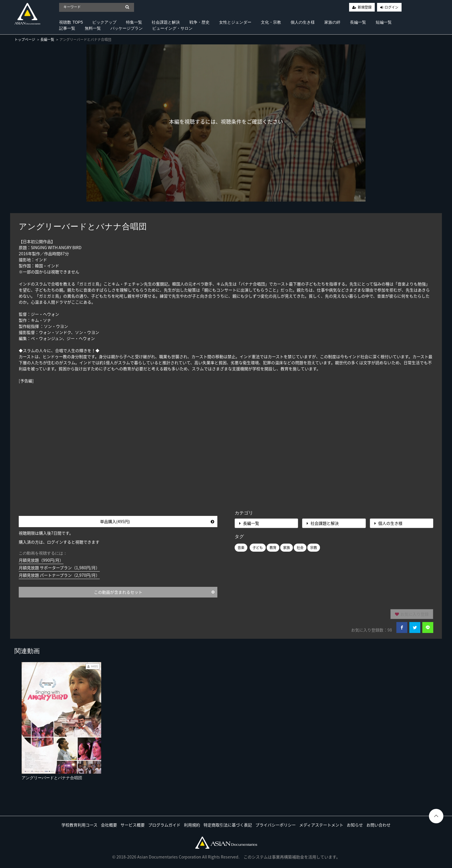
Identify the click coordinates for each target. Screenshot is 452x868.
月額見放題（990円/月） (41, 560)
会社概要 (109, 825)
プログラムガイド (164, 825)
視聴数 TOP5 (71, 22)
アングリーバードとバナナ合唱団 (52, 778)
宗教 (314, 548)
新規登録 (365, 7)
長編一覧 (358, 22)
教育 (273, 548)
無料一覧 (93, 28)
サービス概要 (133, 825)
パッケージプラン (127, 28)
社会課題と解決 (166, 22)
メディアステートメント (321, 825)
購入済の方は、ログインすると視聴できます (59, 542)
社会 (300, 548)
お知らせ (355, 825)
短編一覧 (384, 22)
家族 (287, 548)
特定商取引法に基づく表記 (228, 825)
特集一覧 (134, 22)
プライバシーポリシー (276, 825)
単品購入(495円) (157, 521)
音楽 (241, 548)
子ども (258, 548)
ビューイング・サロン (172, 28)
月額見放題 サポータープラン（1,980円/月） (59, 568)
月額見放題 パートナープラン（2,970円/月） (59, 575)
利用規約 (192, 825)
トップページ (25, 40)
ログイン (391, 7)
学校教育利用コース (79, 825)
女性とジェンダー (235, 22)
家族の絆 (332, 22)
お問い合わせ (378, 825)
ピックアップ (104, 22)
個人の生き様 (303, 22)
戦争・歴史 (199, 22)
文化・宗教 (271, 22)
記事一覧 (67, 28)
